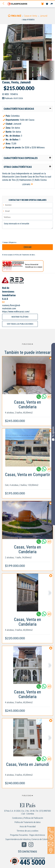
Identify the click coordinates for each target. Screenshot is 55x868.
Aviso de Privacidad (28, 827)
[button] (27, 109)
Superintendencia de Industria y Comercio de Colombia (28, 839)
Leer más (26, 184)
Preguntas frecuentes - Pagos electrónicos (28, 835)
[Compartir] (52, 4)
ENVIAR (28, 247)
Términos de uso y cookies (27, 831)
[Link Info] (27, 410)
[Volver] (4, 4)
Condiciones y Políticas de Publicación (28, 818)
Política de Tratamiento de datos (25, 255)
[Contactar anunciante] (49, 398)
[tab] (27, 109)
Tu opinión (53, 434)
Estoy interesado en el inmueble (27, 225)
